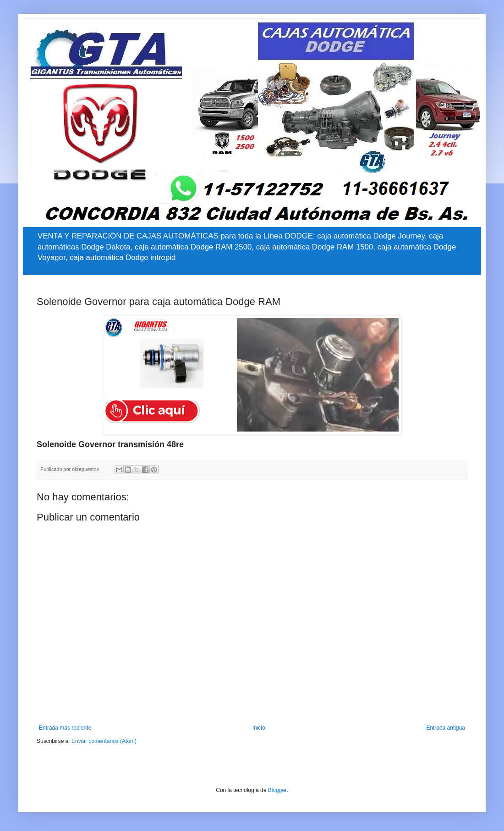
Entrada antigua (446, 728)
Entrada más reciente (65, 728)
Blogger (277, 790)
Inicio (259, 728)
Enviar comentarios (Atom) (104, 741)
